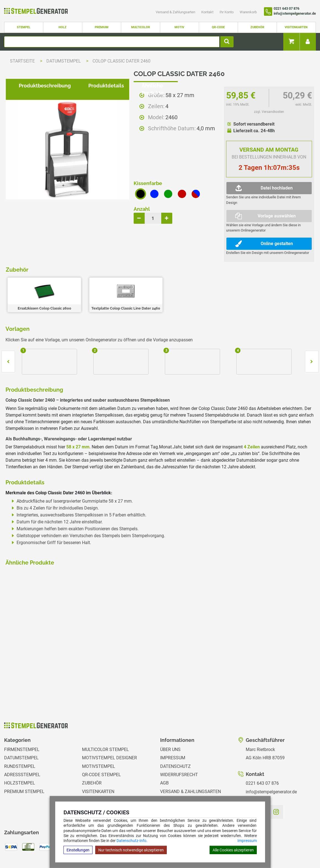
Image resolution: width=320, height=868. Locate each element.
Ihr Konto (227, 12)
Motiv (179, 27)
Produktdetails (102, 341)
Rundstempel (20, 736)
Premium (102, 27)
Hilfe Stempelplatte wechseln (284, 847)
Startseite (22, 61)
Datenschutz (175, 736)
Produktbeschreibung (40, 341)
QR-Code (218, 27)
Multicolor (141, 27)
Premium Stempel (24, 761)
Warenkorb (248, 12)
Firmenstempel (22, 719)
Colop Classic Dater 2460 (121, 61)
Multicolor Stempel (105, 719)
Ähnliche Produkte (159, 341)
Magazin (170, 787)
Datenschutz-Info (131, 841)
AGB (164, 753)
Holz (63, 27)
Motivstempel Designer (109, 728)
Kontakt (208, 12)
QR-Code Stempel (101, 744)
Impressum (247, 841)
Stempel (24, 27)
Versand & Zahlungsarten (176, 12)
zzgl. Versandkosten (269, 112)
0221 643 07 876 (262, 753)
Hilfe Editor (12, 847)
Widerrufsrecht (179, 744)
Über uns (170, 719)
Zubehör (257, 27)
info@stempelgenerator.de (271, 762)
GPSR (166, 795)
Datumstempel (64, 61)
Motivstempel (99, 736)
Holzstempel (20, 753)
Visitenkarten (296, 27)
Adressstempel (22, 744)
